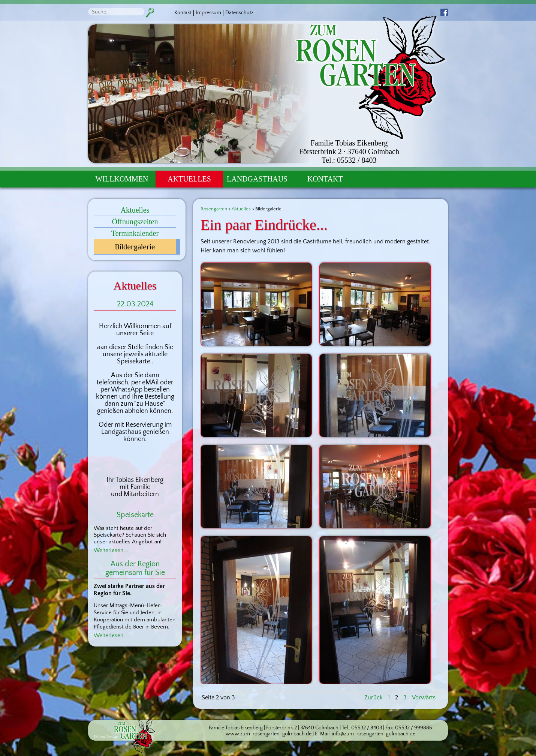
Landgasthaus (257, 179)
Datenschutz (239, 13)
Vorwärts (424, 697)
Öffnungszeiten (135, 222)
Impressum (208, 13)
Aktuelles (189, 179)
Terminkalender (135, 233)
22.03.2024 (135, 304)
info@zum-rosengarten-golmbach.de (374, 734)
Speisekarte (135, 515)
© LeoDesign (106, 737)
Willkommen (122, 179)
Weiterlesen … (111, 550)
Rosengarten (214, 209)
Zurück (374, 697)
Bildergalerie (135, 247)
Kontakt (183, 13)
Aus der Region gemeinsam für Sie (135, 568)
